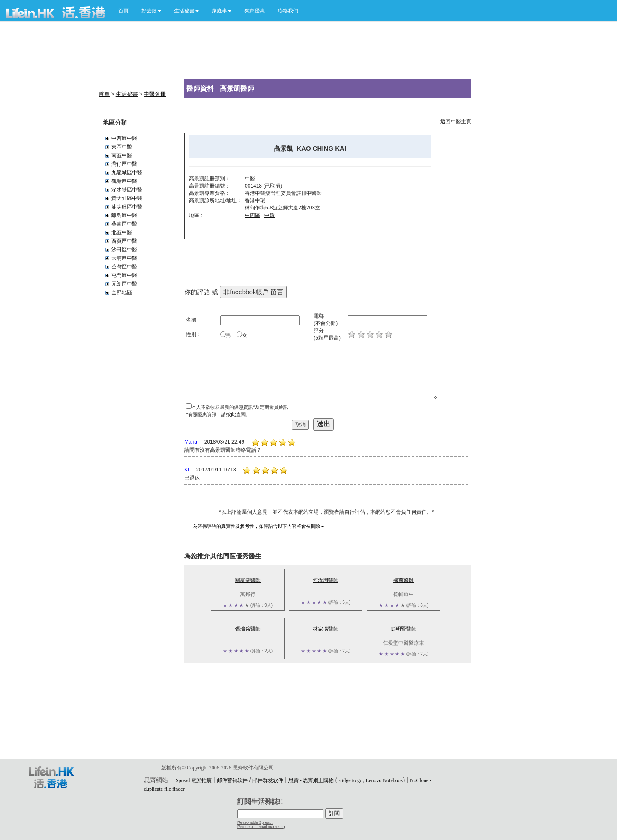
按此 (231, 414)
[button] (151, 11)
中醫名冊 (155, 94)
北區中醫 (122, 232)
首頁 (123, 11)
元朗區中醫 (124, 284)
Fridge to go (350, 780)
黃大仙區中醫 (127, 198)
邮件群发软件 (268, 780)
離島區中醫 (124, 215)
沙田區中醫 (124, 250)
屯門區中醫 (124, 275)
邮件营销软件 (232, 780)
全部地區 (122, 292)
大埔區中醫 (124, 258)
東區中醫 (122, 147)
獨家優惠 (255, 11)
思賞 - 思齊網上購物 (311, 780)
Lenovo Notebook (385, 780)
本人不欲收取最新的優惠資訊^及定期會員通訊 (240, 407)
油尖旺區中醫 (127, 207)
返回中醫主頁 (456, 122)
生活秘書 (127, 94)
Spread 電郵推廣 (194, 780)
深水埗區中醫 (127, 190)
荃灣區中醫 (124, 267)
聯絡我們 (288, 11)
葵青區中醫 (124, 224)
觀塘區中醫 (124, 181)
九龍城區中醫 (127, 173)
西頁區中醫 (124, 241)
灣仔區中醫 (124, 164)
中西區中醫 (124, 138)
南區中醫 (122, 155)
